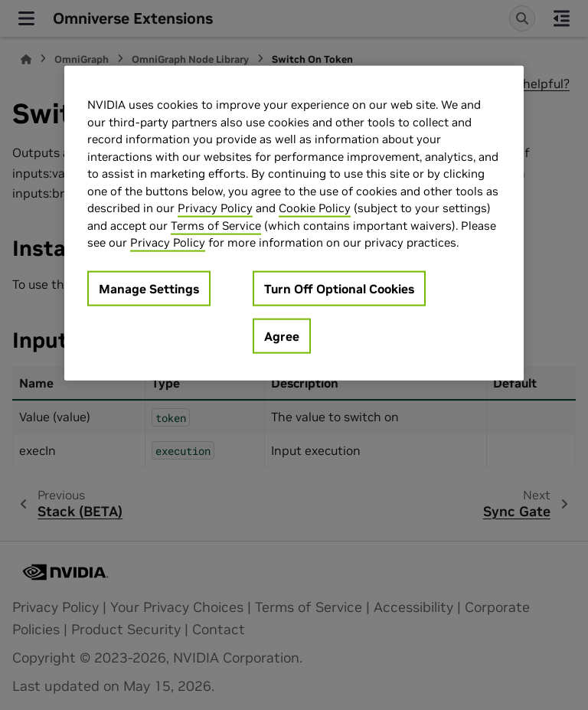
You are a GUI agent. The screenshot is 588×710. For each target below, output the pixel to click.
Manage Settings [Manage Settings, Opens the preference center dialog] (149, 288)
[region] (294, 223)
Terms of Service (216, 225)
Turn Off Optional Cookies (339, 288)
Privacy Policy (215, 208)
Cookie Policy (315, 208)
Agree (282, 335)
